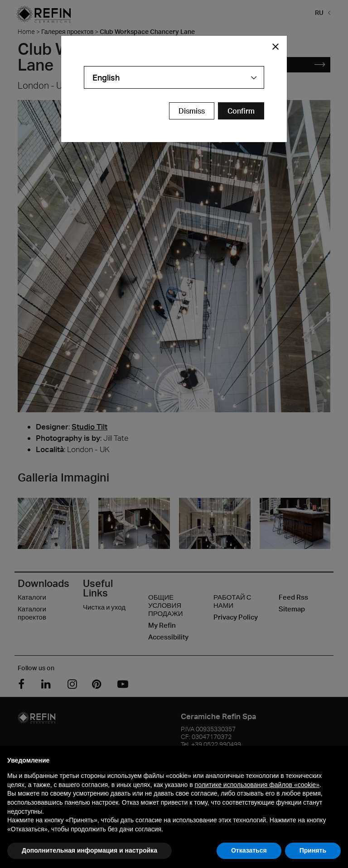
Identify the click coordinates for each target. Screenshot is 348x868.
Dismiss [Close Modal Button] (192, 111)
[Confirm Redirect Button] (241, 111)
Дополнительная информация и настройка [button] (89, 850)
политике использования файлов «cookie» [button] (257, 785)
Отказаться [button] (249, 850)
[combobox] (174, 77)
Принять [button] (313, 850)
